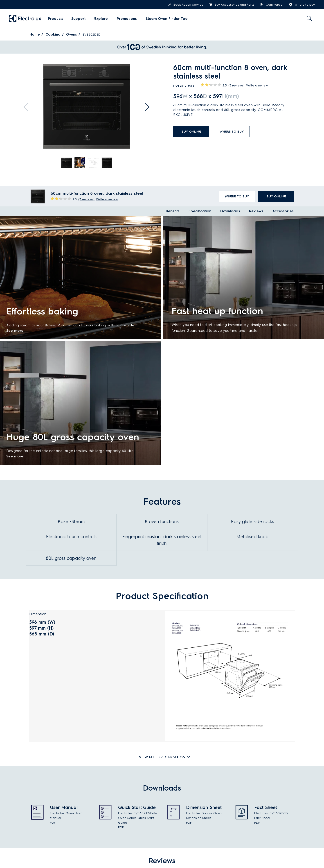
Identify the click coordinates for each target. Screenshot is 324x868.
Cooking (53, 34)
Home (35, 34)
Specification (200, 211)
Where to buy (302, 5)
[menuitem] (56, 19)
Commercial (272, 5)
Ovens (72, 34)
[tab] (67, 163)
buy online (191, 132)
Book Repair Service (186, 5)
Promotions (124, 19)
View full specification (162, 756)
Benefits (173, 211)
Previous (26, 105)
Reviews (256, 211)
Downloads (230, 211)
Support (78, 19)
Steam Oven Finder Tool (163, 19)
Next (148, 105)
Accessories (283, 211)
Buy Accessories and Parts (232, 5)
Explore (100, 19)
